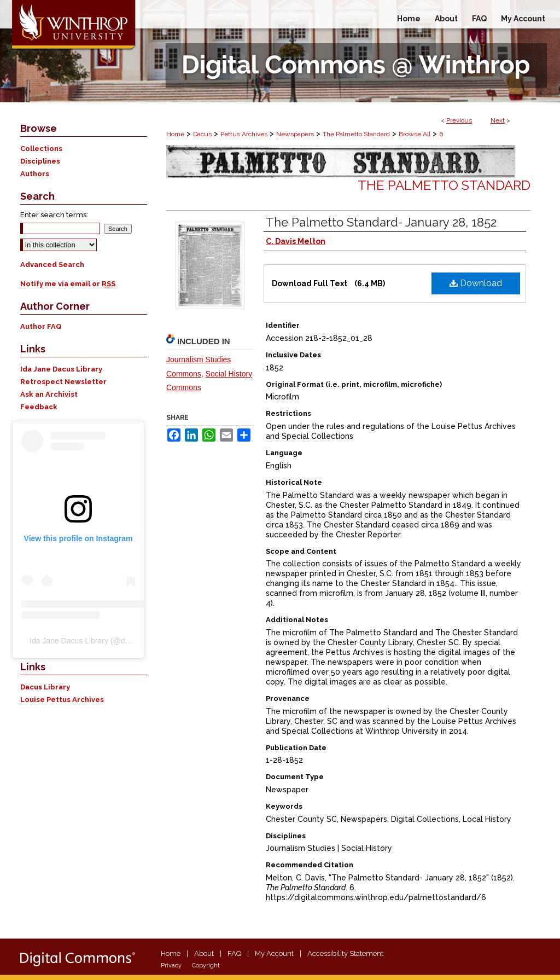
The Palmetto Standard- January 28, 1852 (381, 222)
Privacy (171, 965)
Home (175, 134)
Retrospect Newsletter (63, 382)
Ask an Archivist (49, 394)
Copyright (206, 965)
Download (476, 283)
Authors (35, 174)
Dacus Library (45, 687)
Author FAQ (41, 326)
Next (498, 120)
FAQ (234, 953)
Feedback (39, 407)
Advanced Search (52, 265)
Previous (459, 120)
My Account (274, 953)
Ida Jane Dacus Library (61, 369)
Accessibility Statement (345, 953)
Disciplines (40, 161)
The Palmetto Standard (356, 134)
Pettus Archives (244, 134)
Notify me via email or (68, 284)
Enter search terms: (54, 215)
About (204, 953)
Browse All (415, 134)
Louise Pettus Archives (62, 700)
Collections (41, 149)
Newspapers (295, 134)
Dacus (202, 134)
